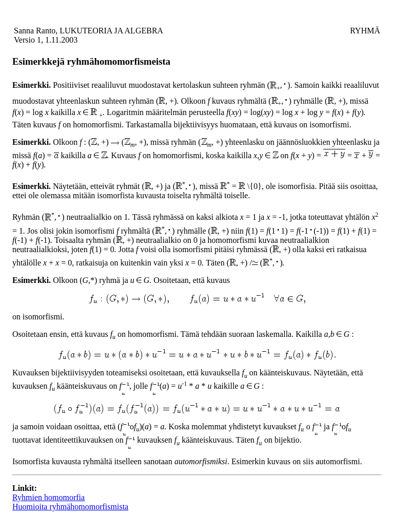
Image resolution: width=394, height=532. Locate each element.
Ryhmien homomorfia (48, 497)
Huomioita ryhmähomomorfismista (70, 507)
